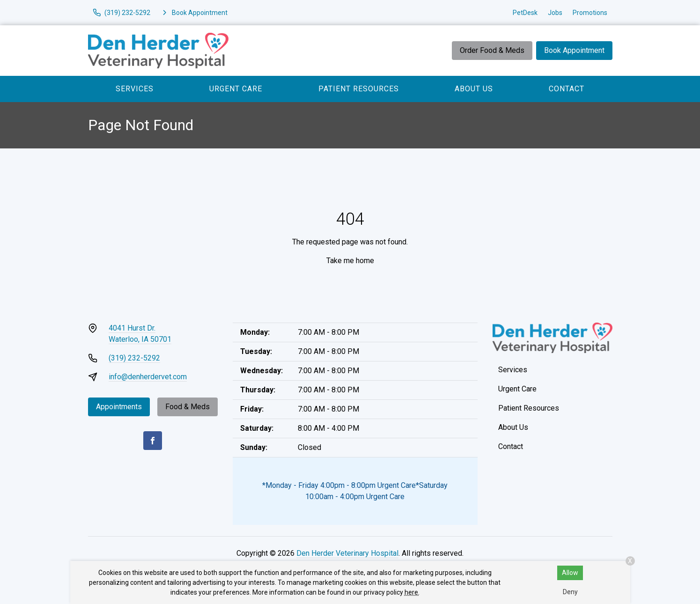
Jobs (555, 13)
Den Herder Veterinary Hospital (347, 553)
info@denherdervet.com (148, 377)
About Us (474, 89)
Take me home (350, 261)
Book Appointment (574, 50)
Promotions (590, 13)
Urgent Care (236, 89)
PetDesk (525, 13)
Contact (567, 89)
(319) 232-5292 (134, 358)
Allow (570, 573)
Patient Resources (359, 89)
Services (135, 89)
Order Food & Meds (492, 50)
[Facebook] (153, 441)
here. (412, 592)
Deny (570, 592)
